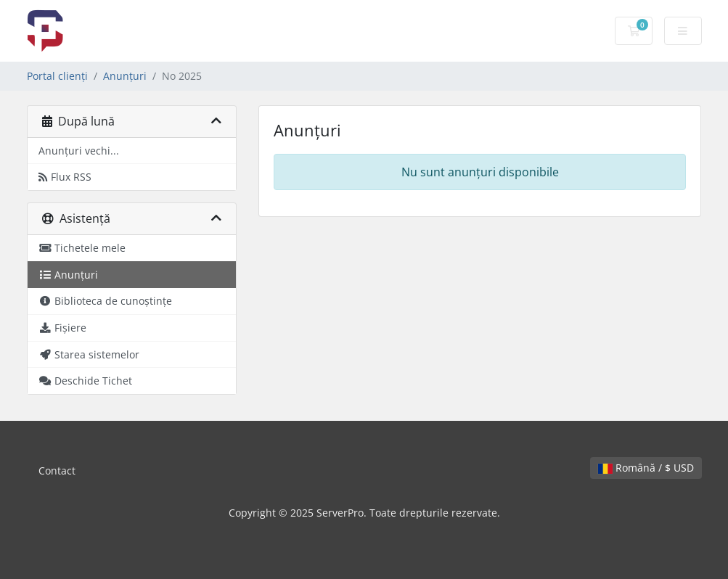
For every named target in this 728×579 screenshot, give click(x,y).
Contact (57, 471)
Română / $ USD (646, 468)
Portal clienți (57, 76)
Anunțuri (125, 76)
